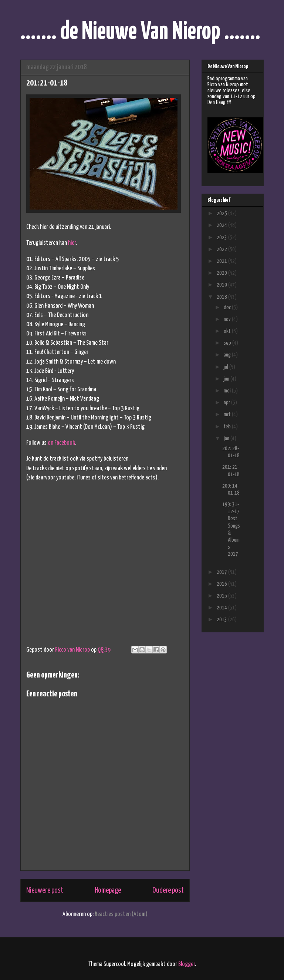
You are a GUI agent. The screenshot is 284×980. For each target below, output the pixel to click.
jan (227, 439)
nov (228, 319)
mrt (228, 414)
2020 (222, 273)
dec (228, 307)
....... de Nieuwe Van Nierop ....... (140, 32)
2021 (222, 261)
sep (228, 343)
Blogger (187, 964)
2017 (222, 572)
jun (227, 379)
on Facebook (61, 443)
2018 (222, 297)
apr (227, 403)
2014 (222, 608)
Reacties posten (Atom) (121, 914)
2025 (222, 213)
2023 (222, 238)
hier (72, 243)
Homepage (108, 890)
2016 (222, 584)
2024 (222, 225)
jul (226, 367)
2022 (222, 249)
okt (228, 331)
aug (228, 355)
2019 (222, 285)
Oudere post (168, 890)
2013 (222, 620)
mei (228, 391)
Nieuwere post (45, 890)
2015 (222, 596)
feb (228, 427)
